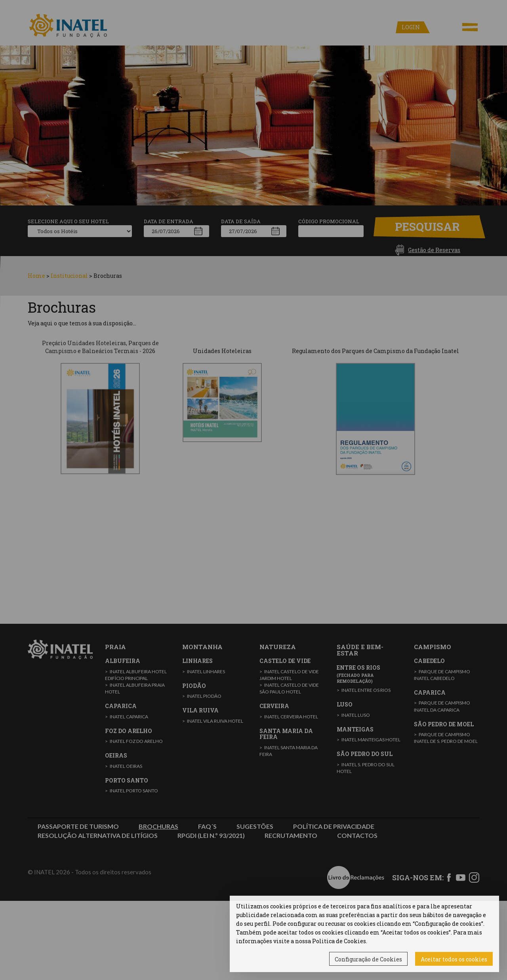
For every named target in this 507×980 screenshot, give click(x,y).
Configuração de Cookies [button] (368, 959)
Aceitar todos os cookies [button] (454, 959)
